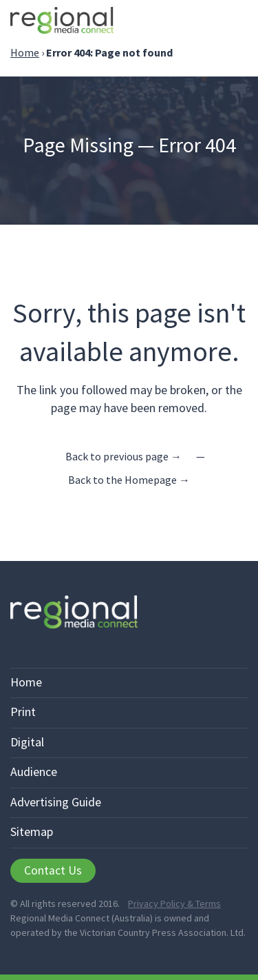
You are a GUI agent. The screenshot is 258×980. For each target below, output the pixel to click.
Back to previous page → (123, 456)
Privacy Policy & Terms (174, 904)
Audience (34, 772)
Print (23, 712)
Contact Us (53, 870)
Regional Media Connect (62, 22)
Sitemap (32, 831)
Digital (27, 742)
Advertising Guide (56, 802)
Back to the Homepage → (129, 480)
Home (25, 52)
